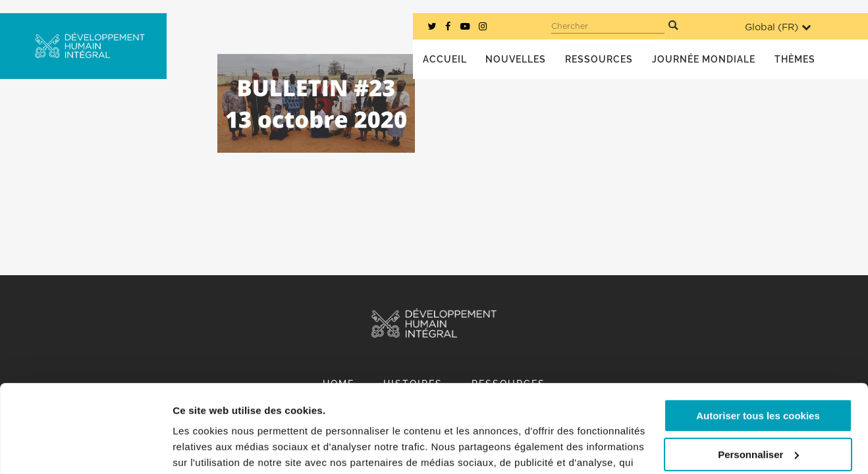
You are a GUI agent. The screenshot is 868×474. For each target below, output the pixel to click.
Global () (778, 27)
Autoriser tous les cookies (758, 333)
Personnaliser (758, 372)
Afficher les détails (217, 448)
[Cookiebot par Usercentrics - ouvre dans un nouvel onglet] (85, 448)
